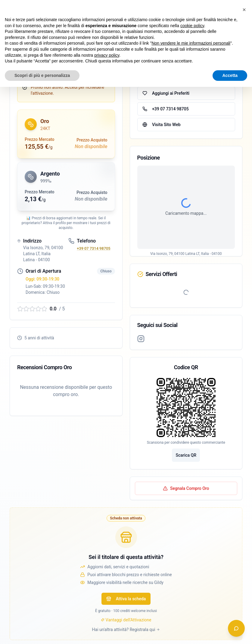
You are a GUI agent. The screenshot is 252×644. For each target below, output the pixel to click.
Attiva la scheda (126, 599)
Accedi (184, 10)
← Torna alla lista (26, 34)
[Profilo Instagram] (141, 339)
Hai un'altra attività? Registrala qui (126, 630)
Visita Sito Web (162, 125)
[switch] (217, 10)
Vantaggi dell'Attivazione (126, 620)
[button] (66, 134)
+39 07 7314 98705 (93, 248)
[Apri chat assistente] (236, 628)
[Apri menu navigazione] (241, 10)
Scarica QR (186, 455)
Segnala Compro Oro (186, 488)
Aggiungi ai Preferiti (166, 93)
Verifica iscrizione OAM (36, 69)
